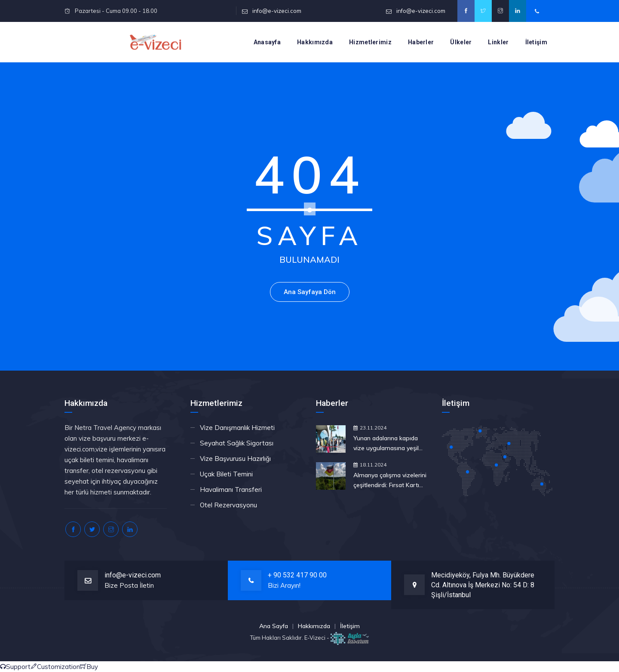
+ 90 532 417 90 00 (297, 575)
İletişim (536, 42)
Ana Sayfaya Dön (310, 292)
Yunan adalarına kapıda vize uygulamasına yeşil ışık (386, 444)
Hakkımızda (315, 42)
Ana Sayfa (274, 626)
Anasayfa (267, 42)
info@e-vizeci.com (277, 11)
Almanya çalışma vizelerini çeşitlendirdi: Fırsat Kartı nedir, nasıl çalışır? (390, 481)
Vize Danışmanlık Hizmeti (237, 428)
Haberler (421, 42)
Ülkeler (461, 42)
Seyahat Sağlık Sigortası (237, 443)
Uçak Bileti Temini (226, 474)
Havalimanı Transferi (231, 489)
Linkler (498, 42)
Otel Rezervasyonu (228, 505)
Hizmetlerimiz (370, 42)
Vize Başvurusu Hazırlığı (235, 459)
